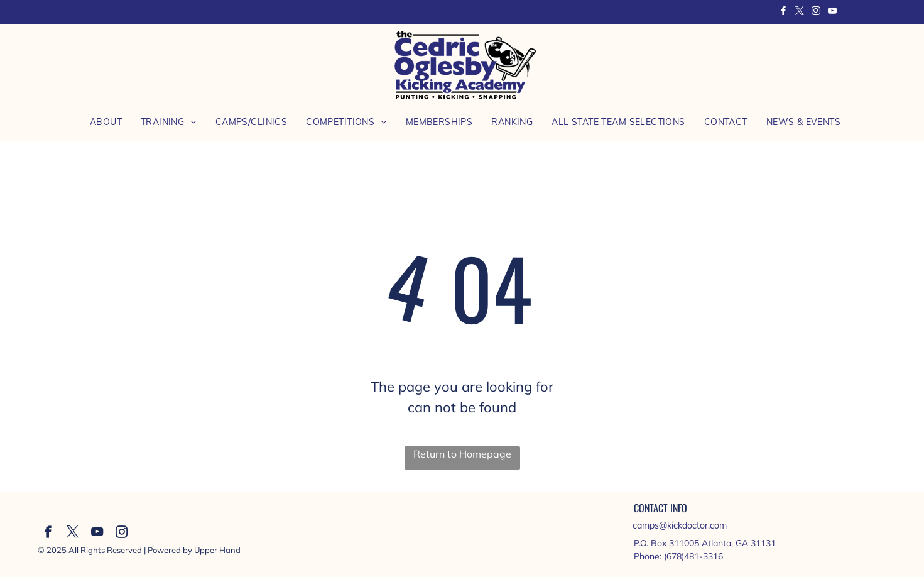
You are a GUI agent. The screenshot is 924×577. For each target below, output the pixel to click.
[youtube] (833, 13)
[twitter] (800, 13)
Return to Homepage (462, 454)
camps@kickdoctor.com (680, 525)
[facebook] (784, 13)
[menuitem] (106, 122)
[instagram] (816, 13)
